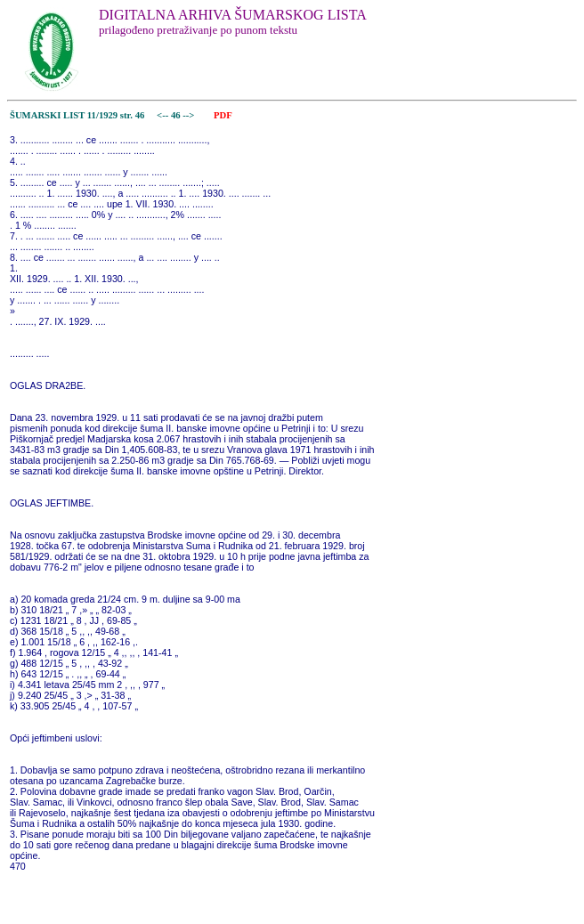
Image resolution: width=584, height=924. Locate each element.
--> (190, 115)
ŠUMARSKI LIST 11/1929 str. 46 (77, 115)
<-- (162, 115)
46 (177, 115)
